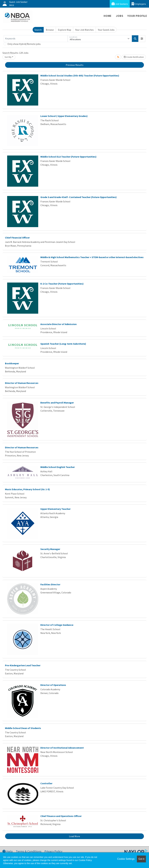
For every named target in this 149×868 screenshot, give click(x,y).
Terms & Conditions (29, 851)
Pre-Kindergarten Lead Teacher (23, 665)
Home (108, 16)
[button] (142, 39)
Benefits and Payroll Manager (57, 403)
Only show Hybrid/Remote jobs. (24, 44)
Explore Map (65, 30)
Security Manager (50, 549)
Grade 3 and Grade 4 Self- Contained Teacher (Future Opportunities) (79, 197)
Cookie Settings (126, 859)
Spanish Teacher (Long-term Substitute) (63, 344)
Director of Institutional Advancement (62, 748)
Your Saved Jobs (106, 30)
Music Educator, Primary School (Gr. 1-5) (27, 489)
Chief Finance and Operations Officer (61, 816)
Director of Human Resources (22, 383)
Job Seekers (120, 4)
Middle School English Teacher (58, 467)
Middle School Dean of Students (23, 728)
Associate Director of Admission (58, 324)
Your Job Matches (84, 30)
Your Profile (137, 16)
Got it (141, 859)
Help (8, 851)
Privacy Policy (53, 851)
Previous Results (75, 65)
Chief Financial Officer (17, 238)
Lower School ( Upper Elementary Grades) (64, 116)
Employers (139, 4)
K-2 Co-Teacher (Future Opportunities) (62, 284)
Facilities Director (50, 584)
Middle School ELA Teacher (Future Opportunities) (68, 157)
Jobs (119, 16)
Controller (46, 783)
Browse (50, 30)
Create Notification (134, 57)
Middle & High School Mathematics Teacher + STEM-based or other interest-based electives (92, 257)
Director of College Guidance (57, 625)
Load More (74, 836)
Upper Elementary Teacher (55, 509)
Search (38, 30)
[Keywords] (36, 39)
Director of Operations (53, 685)
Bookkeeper (12, 363)
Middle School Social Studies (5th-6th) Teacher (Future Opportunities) (80, 75)
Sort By (8, 57)
